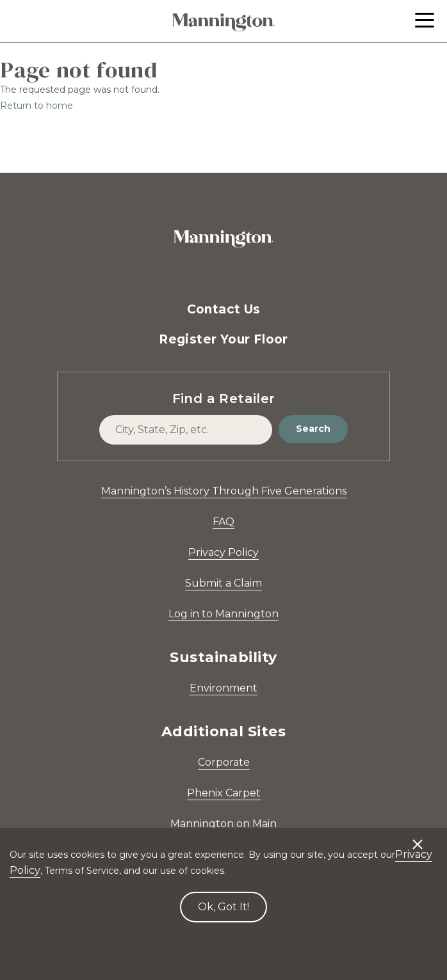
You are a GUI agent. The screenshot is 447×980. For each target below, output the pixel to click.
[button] (425, 20)
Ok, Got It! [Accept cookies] (224, 907)
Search (313, 429)
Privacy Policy (224, 552)
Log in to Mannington (224, 614)
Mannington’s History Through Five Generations (224, 491)
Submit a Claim (224, 583)
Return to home (37, 106)
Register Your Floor (224, 339)
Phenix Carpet (224, 793)
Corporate (224, 762)
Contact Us (224, 309)
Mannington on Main (224, 824)
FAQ (224, 522)
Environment (224, 688)
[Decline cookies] (418, 838)
